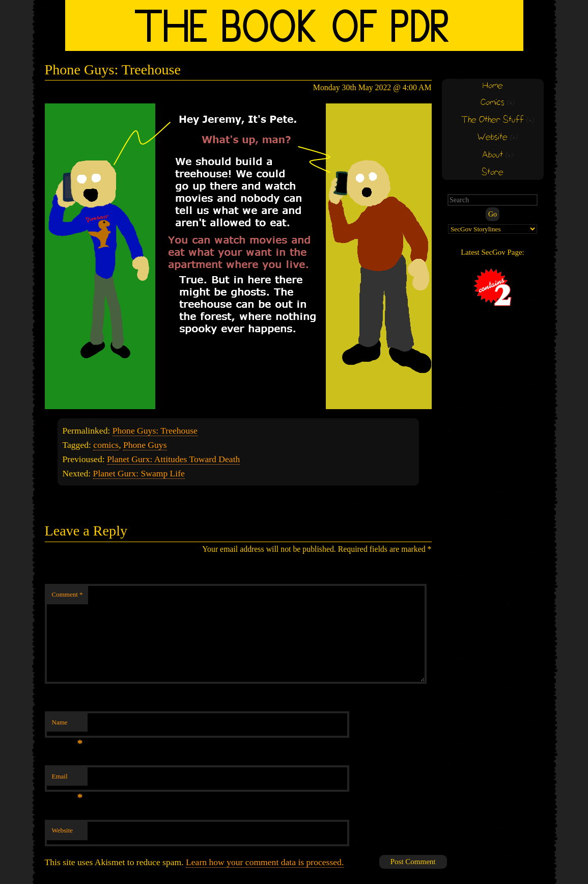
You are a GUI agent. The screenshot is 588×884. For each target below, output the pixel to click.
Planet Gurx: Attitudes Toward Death (173, 459)
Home (493, 86)
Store (493, 172)
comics (106, 445)
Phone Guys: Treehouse (155, 431)
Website (63, 830)
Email (67, 779)
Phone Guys (145, 445)
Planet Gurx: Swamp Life (139, 473)
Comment (67, 594)
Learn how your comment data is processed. (265, 862)
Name (67, 725)
